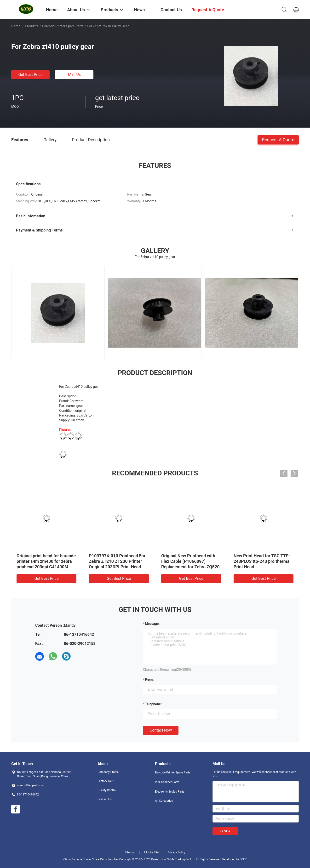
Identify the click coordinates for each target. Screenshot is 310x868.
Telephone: (153, 704)
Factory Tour (106, 781)
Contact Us (105, 799)
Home (16, 26)
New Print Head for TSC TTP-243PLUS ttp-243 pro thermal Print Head (262, 561)
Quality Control (107, 790)
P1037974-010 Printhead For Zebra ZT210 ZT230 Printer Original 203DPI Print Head (117, 561)
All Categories (164, 801)
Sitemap (130, 852)
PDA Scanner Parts (167, 782)
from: (149, 680)
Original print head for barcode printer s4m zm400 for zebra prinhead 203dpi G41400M (46, 561)
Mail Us (74, 75)
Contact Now (161, 730)
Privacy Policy (176, 852)
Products (32, 26)
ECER (243, 859)
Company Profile (108, 772)
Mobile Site (151, 852)
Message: (152, 624)
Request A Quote (278, 139)
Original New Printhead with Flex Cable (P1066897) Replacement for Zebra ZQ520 (190, 561)
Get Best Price (31, 75)
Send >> (225, 831)
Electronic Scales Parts (170, 792)
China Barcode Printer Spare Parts (85, 859)
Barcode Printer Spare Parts (63, 26)
